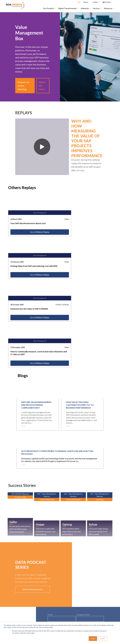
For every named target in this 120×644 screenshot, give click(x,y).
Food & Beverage (67, 599)
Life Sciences (66, 600)
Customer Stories (13, 621)
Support (91, 602)
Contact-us (92, 621)
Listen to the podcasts (33, 467)
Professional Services (68, 606)
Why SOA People (40, 621)
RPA (37, 604)
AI (36, 602)
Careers (64, 621)
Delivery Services (94, 600)
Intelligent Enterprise (41, 599)
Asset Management (14, 600)
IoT (36, 606)
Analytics (38, 608)
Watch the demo (42, 86)
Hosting (91, 604)
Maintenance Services (68, 612)
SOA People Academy (95, 599)
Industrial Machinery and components (72, 610)
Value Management (14, 599)
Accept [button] (93, 639)
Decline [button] (103, 639)
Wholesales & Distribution (69, 602)
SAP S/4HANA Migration (42, 600)
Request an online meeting (23, 86)
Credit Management (14, 602)
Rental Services (67, 604)
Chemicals (65, 608)
